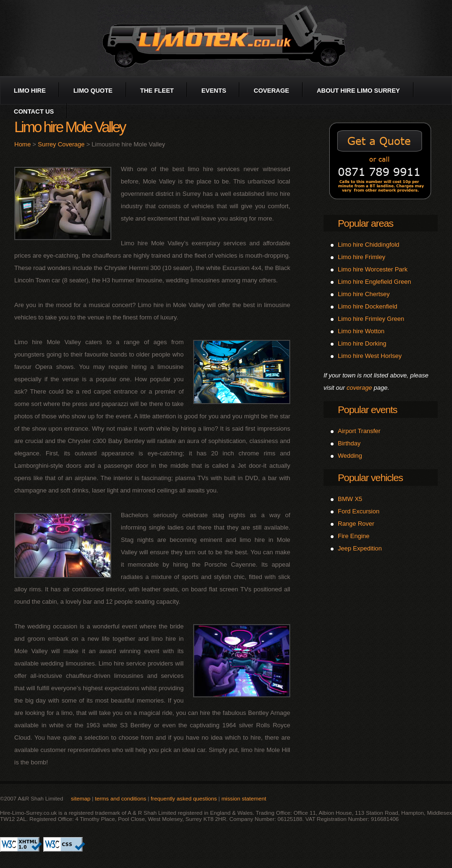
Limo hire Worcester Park (373, 269)
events (214, 91)
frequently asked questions (184, 798)
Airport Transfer (359, 431)
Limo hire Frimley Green (371, 319)
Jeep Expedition (360, 548)
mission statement (244, 798)
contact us (34, 111)
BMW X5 (350, 499)
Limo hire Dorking (362, 343)
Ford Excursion (359, 511)
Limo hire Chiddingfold (368, 245)
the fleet (157, 91)
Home (23, 144)
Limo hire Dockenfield (368, 306)
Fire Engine (354, 536)
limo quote (93, 91)
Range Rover (356, 524)
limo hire (30, 91)
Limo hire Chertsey (364, 294)
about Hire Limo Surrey (359, 91)
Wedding (350, 456)
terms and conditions (120, 798)
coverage (271, 91)
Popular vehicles (370, 477)
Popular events (368, 410)
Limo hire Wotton (361, 331)
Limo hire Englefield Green (374, 282)
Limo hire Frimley (362, 257)
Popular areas (365, 223)
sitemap (81, 798)
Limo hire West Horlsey (370, 356)
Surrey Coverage (61, 144)
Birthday (349, 443)
